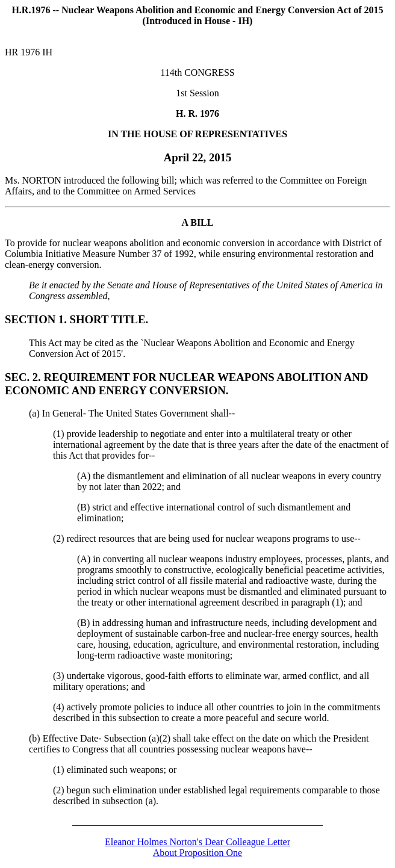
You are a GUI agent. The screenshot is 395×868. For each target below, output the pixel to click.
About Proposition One (197, 853)
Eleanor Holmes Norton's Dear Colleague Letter (197, 842)
